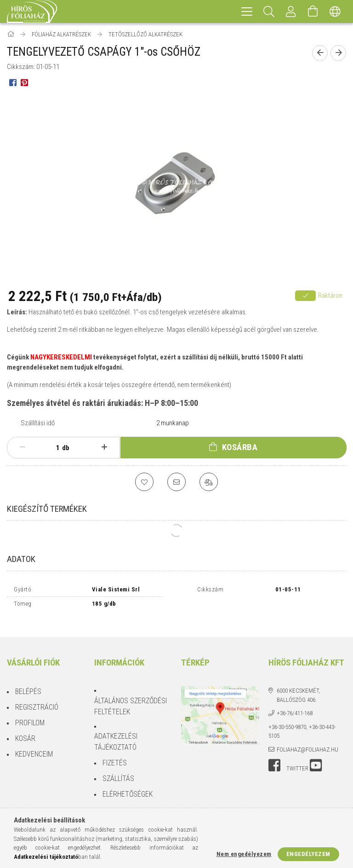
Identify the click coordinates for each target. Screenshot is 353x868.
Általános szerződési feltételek (131, 698)
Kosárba (240, 447)
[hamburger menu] (247, 12)
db (66, 448)
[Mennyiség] (53, 448)
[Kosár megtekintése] (313, 12)
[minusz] (23, 447)
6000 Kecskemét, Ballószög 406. (299, 687)
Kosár (25, 731)
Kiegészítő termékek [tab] (47, 509)
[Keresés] (269, 12)
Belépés (28, 684)
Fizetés (115, 755)
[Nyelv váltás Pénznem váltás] (335, 12)
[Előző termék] (320, 53)
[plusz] (104, 447)
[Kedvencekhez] (144, 482)
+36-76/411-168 (295, 705)
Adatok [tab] (21, 559)
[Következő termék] (338, 53)
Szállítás (118, 771)
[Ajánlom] (176, 482)
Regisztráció (37, 699)
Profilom (30, 715)
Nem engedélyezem (244, 854)
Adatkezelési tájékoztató (116, 734)
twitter (297, 761)
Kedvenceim (34, 746)
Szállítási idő (38, 423)
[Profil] (291, 12)
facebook (274, 758)
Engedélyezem (308, 854)
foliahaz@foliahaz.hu (307, 742)
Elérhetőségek (128, 786)
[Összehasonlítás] (209, 482)
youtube (316, 758)
